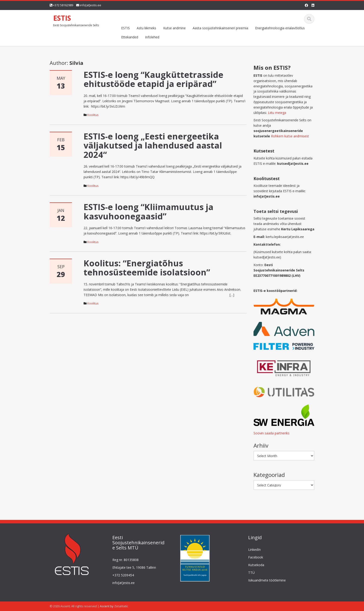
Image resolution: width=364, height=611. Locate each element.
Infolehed (152, 37)
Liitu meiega (277, 113)
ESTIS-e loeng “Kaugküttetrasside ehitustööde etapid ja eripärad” (153, 79)
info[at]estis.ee (91, 5)
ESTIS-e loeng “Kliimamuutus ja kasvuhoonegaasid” (148, 212)
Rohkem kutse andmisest (290, 136)
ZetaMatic (121, 606)
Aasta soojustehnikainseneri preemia (220, 28)
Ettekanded (130, 37)
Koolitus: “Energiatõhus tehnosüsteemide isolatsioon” (147, 268)
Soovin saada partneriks (271, 433)
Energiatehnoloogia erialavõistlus (280, 28)
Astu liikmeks (146, 28)
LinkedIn (252, 550)
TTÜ (249, 573)
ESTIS (62, 18)
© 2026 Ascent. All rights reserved (73, 606)
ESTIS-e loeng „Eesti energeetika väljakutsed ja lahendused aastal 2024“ (153, 145)
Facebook (253, 557)
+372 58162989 (63, 5)
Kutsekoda (254, 565)
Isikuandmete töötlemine (264, 580)
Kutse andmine (174, 28)
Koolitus (93, 115)
